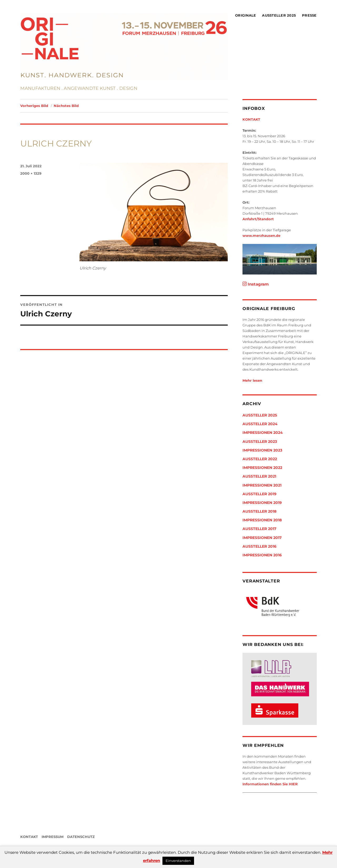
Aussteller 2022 (260, 459)
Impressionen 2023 (262, 450)
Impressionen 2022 (262, 468)
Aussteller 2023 (260, 442)
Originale (246, 15)
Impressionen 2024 (263, 433)
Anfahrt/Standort (258, 219)
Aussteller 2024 (260, 424)
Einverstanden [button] (178, 861)
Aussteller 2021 (259, 476)
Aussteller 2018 (259, 511)
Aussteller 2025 (279, 15)
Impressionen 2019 (262, 503)
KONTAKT (251, 119)
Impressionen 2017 (262, 538)
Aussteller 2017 (259, 529)
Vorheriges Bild (34, 106)
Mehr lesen (252, 380)
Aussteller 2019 (259, 494)
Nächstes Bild (66, 106)
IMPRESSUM (53, 837)
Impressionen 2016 (262, 555)
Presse (309, 15)
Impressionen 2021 (262, 485)
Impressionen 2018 (262, 520)
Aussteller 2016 (259, 546)
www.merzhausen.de (261, 236)
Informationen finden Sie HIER (270, 784)
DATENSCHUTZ (81, 837)
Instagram (256, 284)
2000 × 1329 (31, 173)
